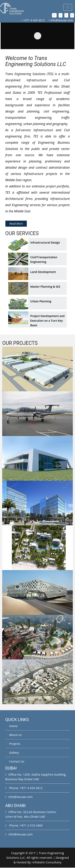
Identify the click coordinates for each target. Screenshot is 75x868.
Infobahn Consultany (47, 863)
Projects (13, 744)
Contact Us (15, 762)
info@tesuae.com (62, 20)
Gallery (12, 753)
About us (13, 735)
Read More (16, 224)
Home (11, 726)
